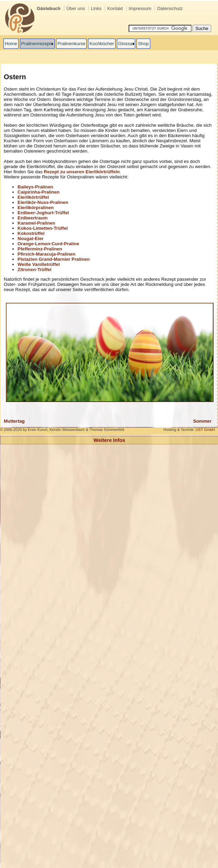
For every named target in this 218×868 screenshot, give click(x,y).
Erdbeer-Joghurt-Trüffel (43, 213)
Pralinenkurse (72, 44)
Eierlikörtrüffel (33, 197)
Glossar (126, 44)
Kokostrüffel (31, 233)
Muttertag (14, 421)
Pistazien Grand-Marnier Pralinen (54, 259)
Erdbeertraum (32, 218)
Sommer (202, 421)
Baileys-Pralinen (35, 187)
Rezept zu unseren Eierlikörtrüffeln (82, 172)
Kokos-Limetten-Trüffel (43, 228)
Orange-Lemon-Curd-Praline (48, 244)
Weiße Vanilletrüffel (39, 264)
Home (11, 44)
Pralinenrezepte (37, 44)
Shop (143, 44)
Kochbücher (102, 44)
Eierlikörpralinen (36, 208)
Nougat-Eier (31, 239)
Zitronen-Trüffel (34, 270)
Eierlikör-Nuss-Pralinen (43, 202)
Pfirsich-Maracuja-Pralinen (46, 254)
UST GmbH (205, 430)
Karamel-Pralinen (36, 223)
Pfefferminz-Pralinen (40, 249)
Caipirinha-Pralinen (39, 192)
